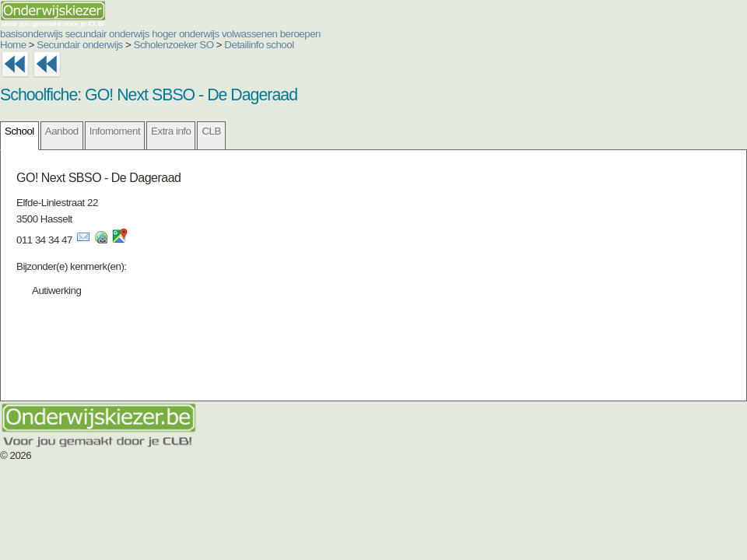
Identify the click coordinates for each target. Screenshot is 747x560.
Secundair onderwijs (80, 45)
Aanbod (62, 131)
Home (13, 45)
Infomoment (115, 131)
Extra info (171, 131)
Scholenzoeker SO (174, 45)
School (19, 131)
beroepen (300, 34)
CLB (211, 131)
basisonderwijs (31, 34)
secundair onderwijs (107, 34)
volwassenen (250, 34)
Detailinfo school (259, 45)
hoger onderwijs (186, 34)
